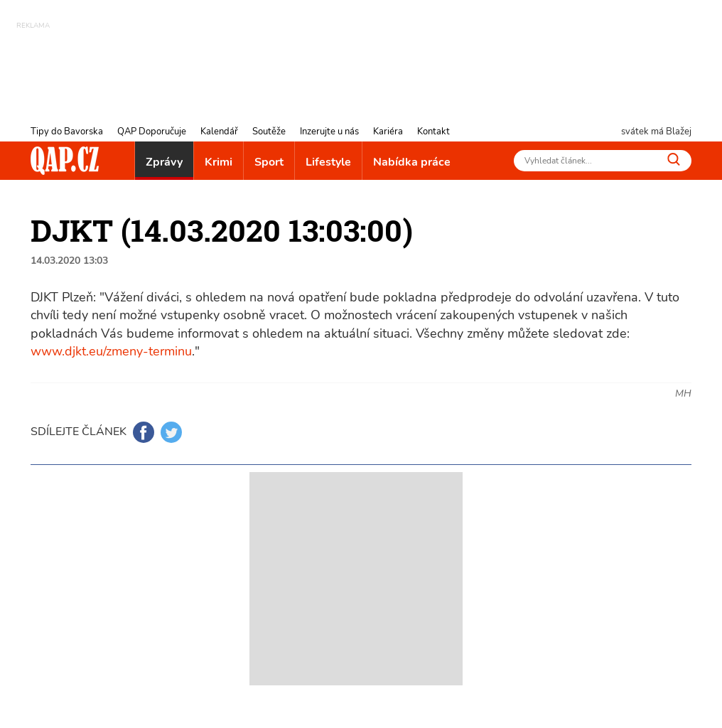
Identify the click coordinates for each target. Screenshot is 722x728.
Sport (269, 162)
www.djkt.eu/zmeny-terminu (111, 351)
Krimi (219, 162)
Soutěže (269, 132)
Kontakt (433, 132)
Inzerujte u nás (329, 132)
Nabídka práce (412, 162)
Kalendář (219, 132)
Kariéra (388, 132)
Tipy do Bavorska (67, 132)
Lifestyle (328, 162)
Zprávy (164, 162)
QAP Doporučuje (152, 132)
